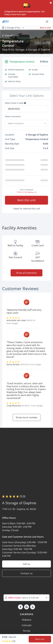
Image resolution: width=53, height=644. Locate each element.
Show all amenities (26, 273)
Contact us (26, 573)
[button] (20, 607)
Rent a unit (45, 28)
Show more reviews (27, 417)
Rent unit (40, 639)
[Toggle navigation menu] (48, 21)
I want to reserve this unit (27, 209)
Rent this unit (26, 200)
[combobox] (26, 123)
